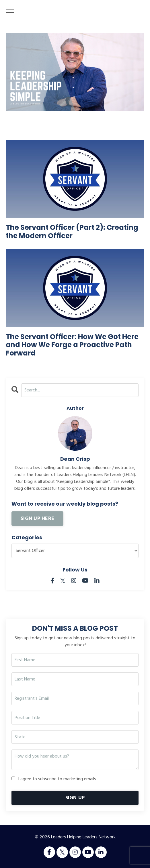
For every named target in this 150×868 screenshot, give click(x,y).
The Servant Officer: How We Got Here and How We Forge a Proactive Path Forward (72, 345)
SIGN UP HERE (37, 519)
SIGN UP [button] (75, 798)
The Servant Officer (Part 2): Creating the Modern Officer (72, 232)
